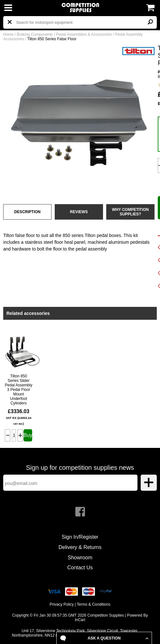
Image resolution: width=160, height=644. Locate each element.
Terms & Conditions (94, 604)
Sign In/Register (80, 537)
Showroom (80, 558)
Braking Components (35, 34)
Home (8, 34)
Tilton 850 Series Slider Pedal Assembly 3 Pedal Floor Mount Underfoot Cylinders (19, 390)
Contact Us (80, 568)
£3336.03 (19, 417)
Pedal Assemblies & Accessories (84, 34)
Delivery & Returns (80, 547)
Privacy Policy (62, 604)
